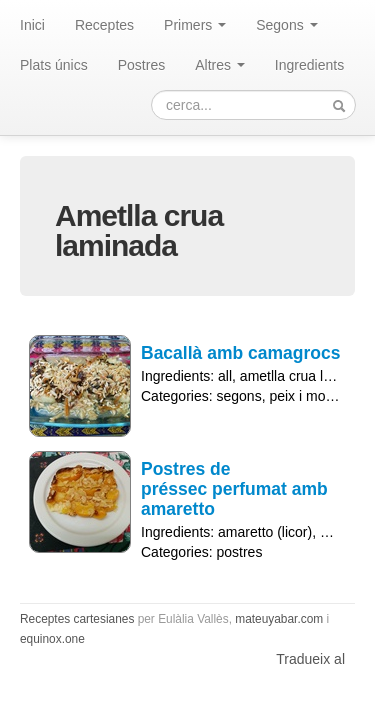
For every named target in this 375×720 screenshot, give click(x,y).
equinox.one (52, 639)
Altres (220, 65)
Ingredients (309, 65)
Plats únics (54, 65)
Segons (286, 25)
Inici (32, 25)
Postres (141, 65)
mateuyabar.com (279, 619)
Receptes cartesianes (77, 619)
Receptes (104, 25)
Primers (195, 25)
